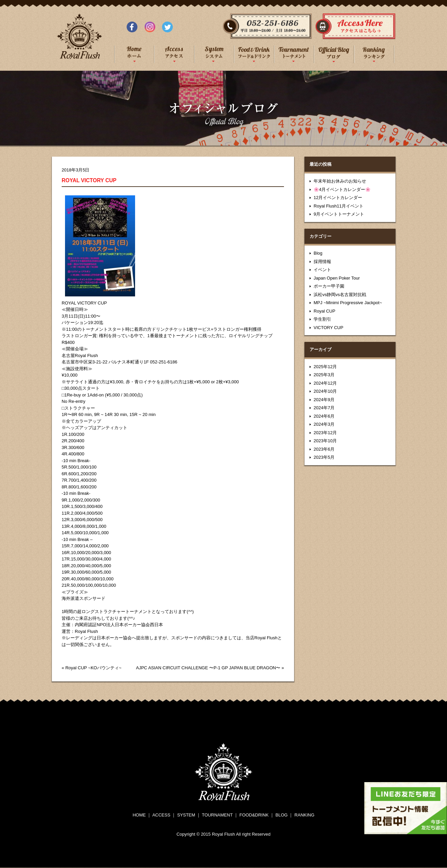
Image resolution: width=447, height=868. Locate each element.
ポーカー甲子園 (329, 286)
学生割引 (322, 319)
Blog (318, 253)
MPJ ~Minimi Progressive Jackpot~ (348, 303)
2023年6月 (324, 449)
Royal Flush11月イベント (339, 206)
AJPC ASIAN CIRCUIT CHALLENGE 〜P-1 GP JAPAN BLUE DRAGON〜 (208, 668)
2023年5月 (324, 457)
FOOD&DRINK (254, 815)
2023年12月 (325, 433)
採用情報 (322, 262)
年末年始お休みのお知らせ (340, 181)
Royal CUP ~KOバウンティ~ (93, 668)
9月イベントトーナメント (339, 214)
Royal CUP (324, 311)
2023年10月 (325, 441)
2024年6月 (324, 416)
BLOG (282, 815)
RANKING (304, 815)
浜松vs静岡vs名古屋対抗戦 (340, 295)
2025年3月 (324, 375)
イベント (322, 270)
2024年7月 (324, 408)
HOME (139, 815)
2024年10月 (325, 391)
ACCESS (161, 815)
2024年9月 (324, 400)
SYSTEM (186, 815)
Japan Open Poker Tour (337, 278)
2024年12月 (325, 383)
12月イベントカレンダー (338, 198)
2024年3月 (324, 424)
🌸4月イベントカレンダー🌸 (342, 189)
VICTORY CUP (328, 328)
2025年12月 (325, 367)
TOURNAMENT (217, 815)
